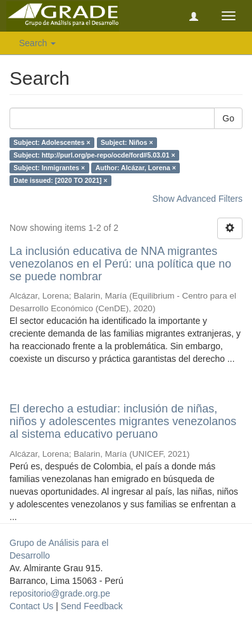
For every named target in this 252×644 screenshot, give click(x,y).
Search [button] (37, 43)
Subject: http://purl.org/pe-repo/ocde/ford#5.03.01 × (94, 155)
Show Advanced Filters (198, 199)
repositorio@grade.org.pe (60, 593)
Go (228, 118)
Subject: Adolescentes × (52, 142)
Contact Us (31, 606)
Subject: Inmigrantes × (49, 168)
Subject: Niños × (127, 142)
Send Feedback (92, 606)
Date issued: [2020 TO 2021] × (60, 180)
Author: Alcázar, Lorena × (136, 168)
